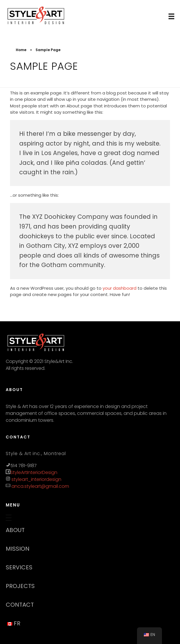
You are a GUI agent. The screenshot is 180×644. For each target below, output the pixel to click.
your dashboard (120, 288)
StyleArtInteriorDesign (34, 472)
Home (21, 50)
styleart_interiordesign (36, 479)
